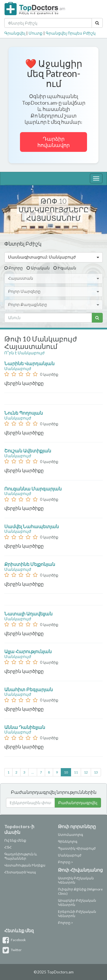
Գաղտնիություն (19, 854)
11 (76, 772)
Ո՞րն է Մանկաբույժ (24, 353)
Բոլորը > (65, 862)
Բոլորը (16, 268)
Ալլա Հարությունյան (28, 651)
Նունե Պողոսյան (24, 413)
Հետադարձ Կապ (20, 872)
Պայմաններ (15, 858)
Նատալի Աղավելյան (29, 614)
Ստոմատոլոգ (70, 835)
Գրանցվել (15, 33)
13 (96, 772)
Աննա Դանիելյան (25, 727)
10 (66, 772)
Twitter (13, 950)
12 (86, 772)
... (33, 772)
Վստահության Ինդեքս (25, 865)
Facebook (15, 940)
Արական (40, 268)
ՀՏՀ (8, 847)
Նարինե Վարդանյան (30, 363)
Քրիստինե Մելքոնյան (30, 564)
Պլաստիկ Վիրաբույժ (77, 848)
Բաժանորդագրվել (78, 803)
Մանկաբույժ (18, 368)
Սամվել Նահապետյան (32, 526)
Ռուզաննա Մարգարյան (33, 489)
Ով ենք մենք (15, 840)
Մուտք (36, 33)
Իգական (67, 268)
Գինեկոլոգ (68, 841)
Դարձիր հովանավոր (53, 142)
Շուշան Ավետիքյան (28, 451)
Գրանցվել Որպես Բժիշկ (71, 33)
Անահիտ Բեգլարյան (29, 689)
